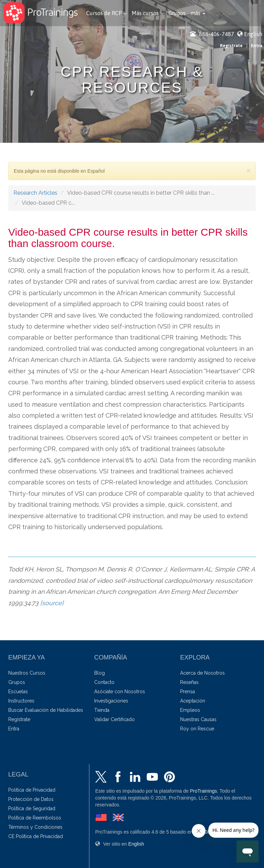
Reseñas (189, 682)
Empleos (190, 710)
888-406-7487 (212, 34)
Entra (257, 46)
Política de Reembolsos (35, 818)
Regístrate (231, 46)
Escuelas (18, 692)
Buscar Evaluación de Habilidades (46, 710)
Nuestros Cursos (27, 673)
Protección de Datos (31, 799)
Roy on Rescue (197, 729)
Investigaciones (111, 701)
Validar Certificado (114, 719)
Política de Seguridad (32, 808)
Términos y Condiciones (35, 827)
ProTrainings (203, 791)
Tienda (102, 710)
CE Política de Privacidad (36, 836)
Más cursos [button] (148, 13)
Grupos (177, 13)
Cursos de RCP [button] (107, 13)
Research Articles (35, 193)
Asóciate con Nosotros (120, 692)
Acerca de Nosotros (202, 673)
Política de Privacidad (32, 790)
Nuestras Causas (198, 719)
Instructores (21, 701)
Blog (100, 673)
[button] (198, 13)
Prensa (188, 692)
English (253, 34)
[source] (52, 603)
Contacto (104, 682)
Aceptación (193, 701)
